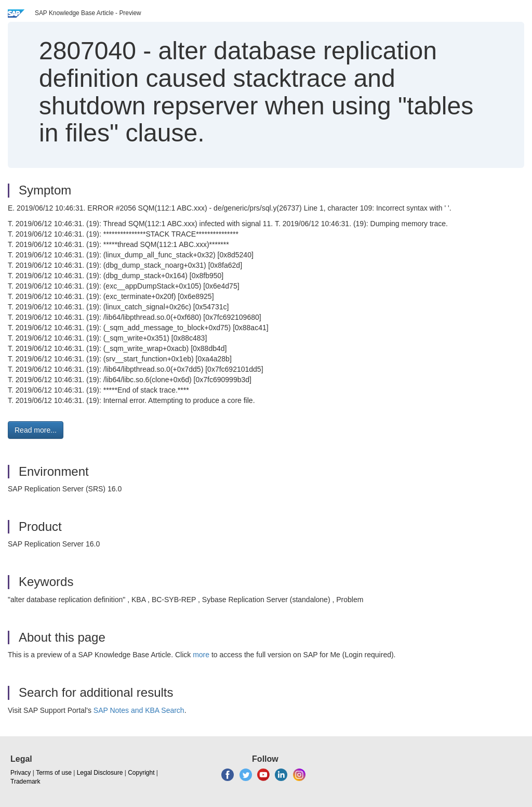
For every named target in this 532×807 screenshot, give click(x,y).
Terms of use (54, 773)
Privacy (21, 773)
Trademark (25, 782)
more (201, 655)
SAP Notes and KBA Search (139, 710)
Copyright (141, 773)
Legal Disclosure (100, 773)
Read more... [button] (36, 430)
